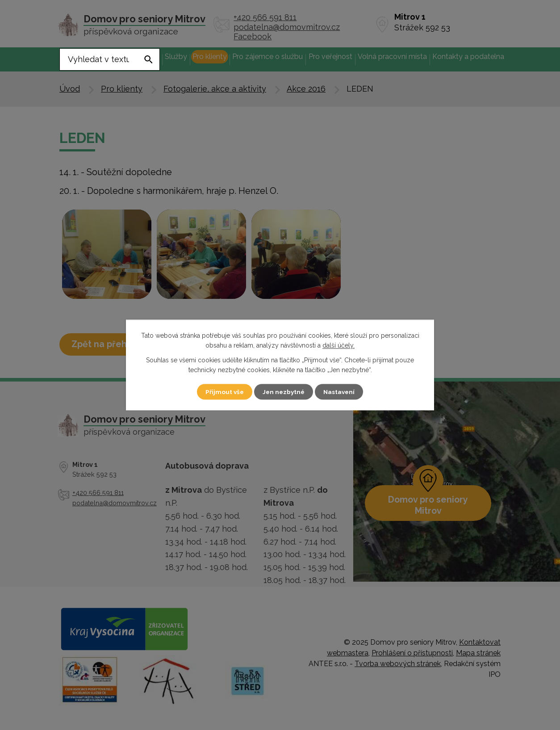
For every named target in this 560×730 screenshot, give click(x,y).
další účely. (339, 346)
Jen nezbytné (284, 392)
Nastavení (342, 392)
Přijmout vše (221, 392)
